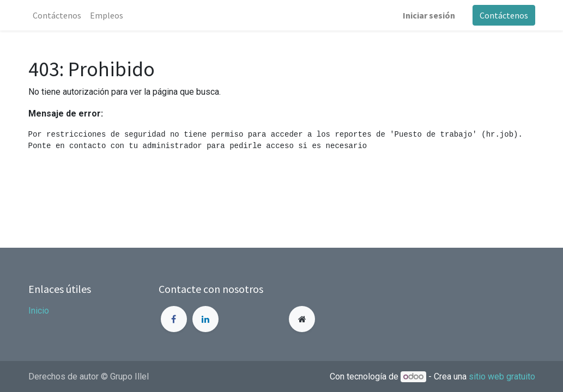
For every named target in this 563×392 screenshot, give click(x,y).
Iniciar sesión (429, 15)
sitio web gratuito (502, 376)
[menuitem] (57, 15)
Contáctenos (504, 15)
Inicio (39, 311)
